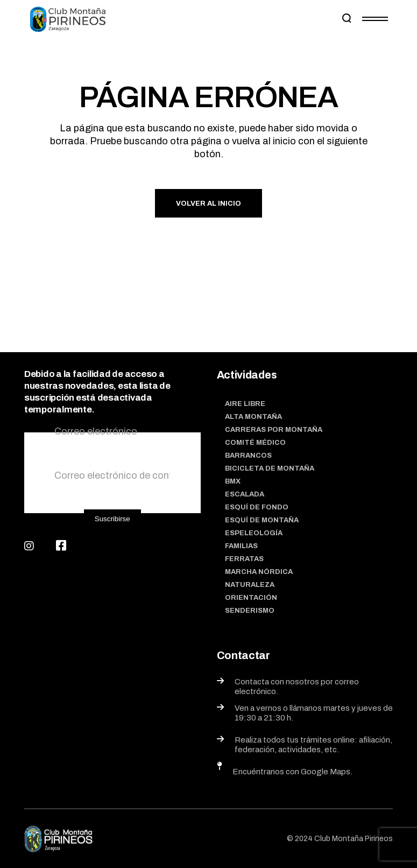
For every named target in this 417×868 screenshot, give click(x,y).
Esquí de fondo (257, 507)
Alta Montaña (253, 417)
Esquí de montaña (262, 520)
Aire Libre (245, 404)
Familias (241, 546)
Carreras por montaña (274, 430)
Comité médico (255, 443)
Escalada (245, 494)
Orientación (251, 598)
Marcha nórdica (259, 572)
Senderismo (250, 611)
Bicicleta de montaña (270, 468)
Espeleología (254, 533)
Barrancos (248, 456)
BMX (233, 481)
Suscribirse (112, 519)
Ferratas (244, 559)
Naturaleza (250, 585)
